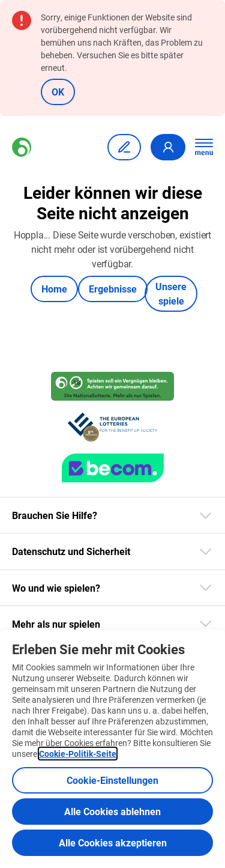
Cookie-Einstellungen (112, 780)
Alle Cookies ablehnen (112, 811)
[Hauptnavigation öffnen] (204, 147)
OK (58, 92)
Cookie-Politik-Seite (78, 754)
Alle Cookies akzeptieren (113, 842)
